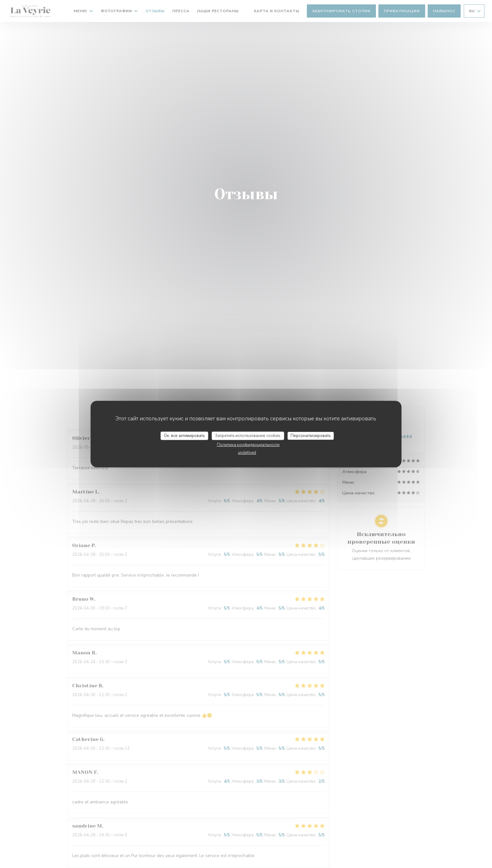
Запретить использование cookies (248, 435)
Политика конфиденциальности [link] (248, 445)
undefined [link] (247, 453)
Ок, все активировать (184, 435)
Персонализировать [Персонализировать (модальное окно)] (310, 435)
